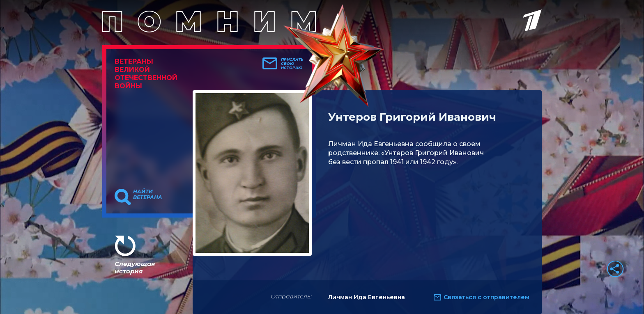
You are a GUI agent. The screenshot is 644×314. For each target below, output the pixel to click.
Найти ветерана (148, 195)
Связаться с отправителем (486, 297)
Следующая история (135, 267)
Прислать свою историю (292, 64)
